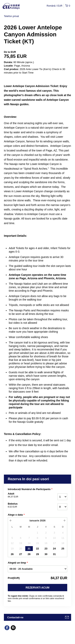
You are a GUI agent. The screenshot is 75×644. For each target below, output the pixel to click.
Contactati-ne (15, 617)
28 (29, 554)
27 (21, 554)
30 (46, 554)
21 (29, 549)
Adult (26, 495)
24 (54, 549)
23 (46, 549)
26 (12, 554)
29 (37, 554)
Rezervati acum (37, 588)
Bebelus (26, 505)
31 (54, 554)
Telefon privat (11, 16)
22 (37, 549)
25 (63, 549)
